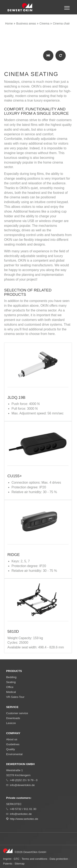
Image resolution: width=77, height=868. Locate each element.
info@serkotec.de (21, 814)
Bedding (11, 677)
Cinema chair (61, 23)
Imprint (7, 859)
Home (9, 23)
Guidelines (13, 744)
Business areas (26, 23)
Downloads (13, 718)
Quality (11, 749)
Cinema (44, 23)
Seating (11, 682)
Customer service (17, 713)
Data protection (59, 859)
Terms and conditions (34, 859)
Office (10, 687)
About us (12, 739)
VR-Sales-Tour (15, 697)
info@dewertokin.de (22, 785)
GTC (16, 859)
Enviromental (14, 754)
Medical (11, 692)
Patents (8, 864)
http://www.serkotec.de (24, 819)
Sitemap (20, 864)
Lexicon (11, 723)
